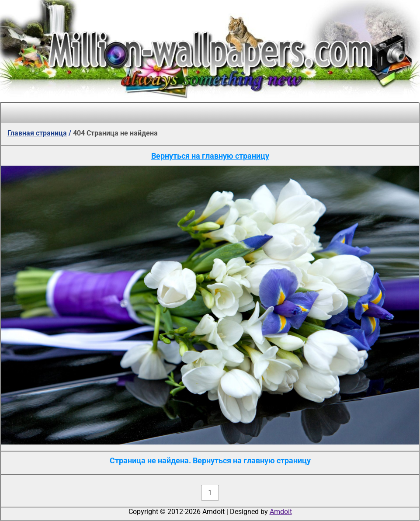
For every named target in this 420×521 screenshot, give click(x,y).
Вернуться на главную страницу (210, 156)
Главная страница (37, 133)
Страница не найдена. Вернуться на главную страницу (210, 460)
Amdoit (281, 512)
